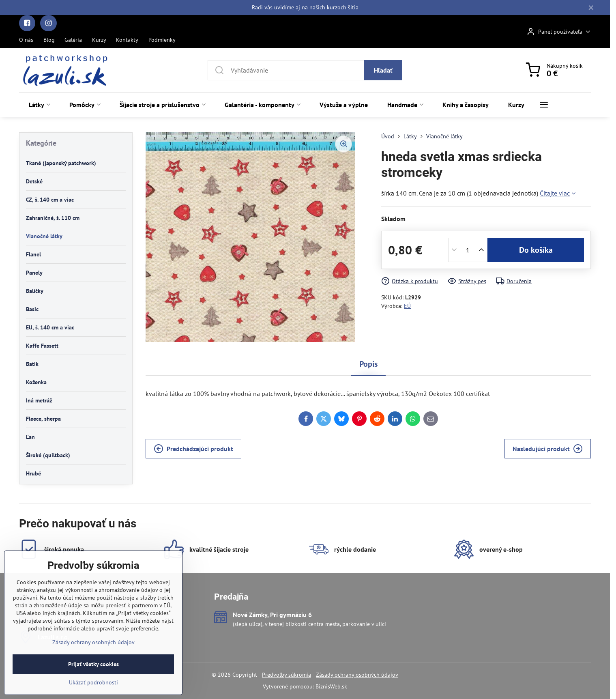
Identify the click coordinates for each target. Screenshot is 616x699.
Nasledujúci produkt (548, 449)
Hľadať (383, 70)
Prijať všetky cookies (93, 689)
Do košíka (536, 250)
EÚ (407, 306)
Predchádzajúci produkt (193, 449)
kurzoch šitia (343, 7)
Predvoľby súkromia (287, 675)
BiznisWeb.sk (331, 686)
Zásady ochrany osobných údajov (357, 675)
